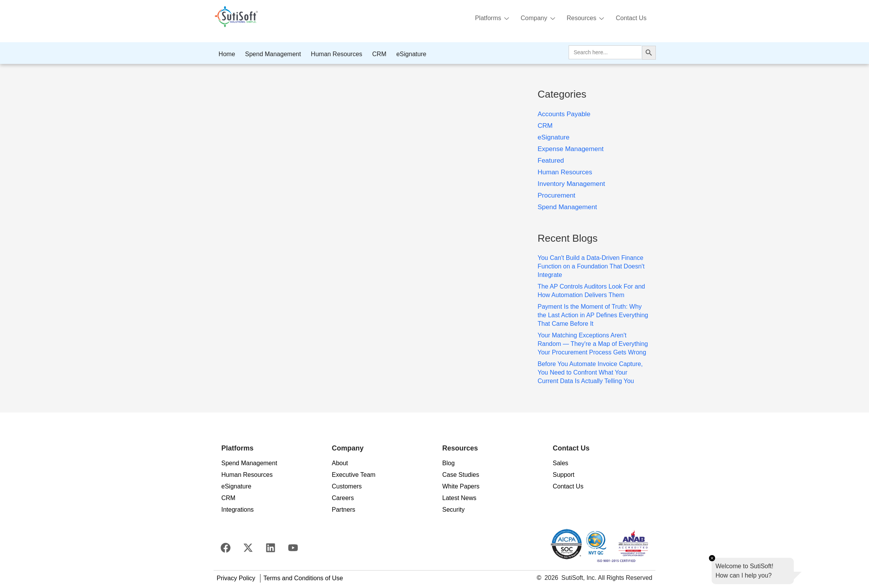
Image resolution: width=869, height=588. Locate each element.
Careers (343, 498)
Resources (584, 19)
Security (453, 510)
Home (227, 54)
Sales (560, 463)
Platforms (490, 19)
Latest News (459, 498)
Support (564, 475)
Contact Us (631, 18)
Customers (347, 486)
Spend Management (272, 54)
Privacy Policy (236, 578)
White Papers (461, 486)
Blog (448, 463)
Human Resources (335, 54)
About (340, 463)
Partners (343, 510)
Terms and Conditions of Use (303, 578)
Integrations (238, 510)
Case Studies (461, 475)
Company (536, 19)
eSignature (408, 54)
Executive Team (354, 475)
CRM (377, 54)
